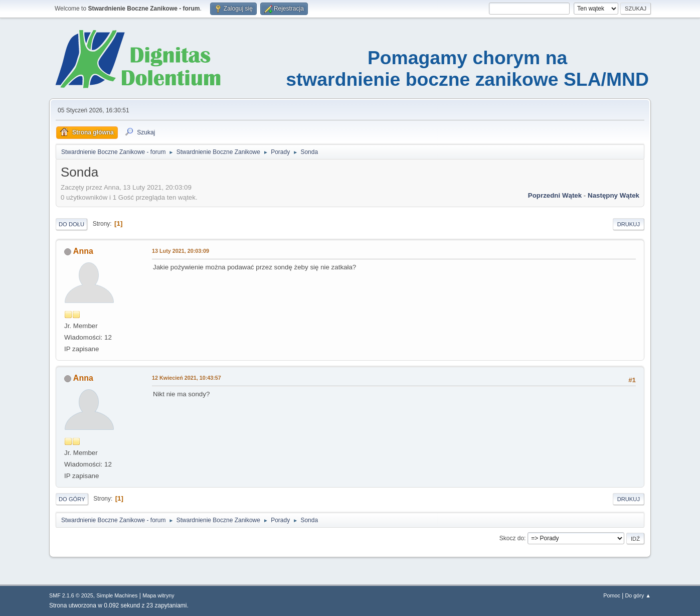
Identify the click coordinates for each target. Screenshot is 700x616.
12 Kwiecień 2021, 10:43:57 (187, 378)
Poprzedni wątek (555, 195)
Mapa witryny (158, 595)
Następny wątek (614, 195)
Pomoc (612, 595)
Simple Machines (117, 595)
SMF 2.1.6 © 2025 (71, 595)
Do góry (72, 499)
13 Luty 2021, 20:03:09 (181, 251)
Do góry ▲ (638, 595)
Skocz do (512, 538)
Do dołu (71, 224)
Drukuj (629, 224)
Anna (83, 251)
